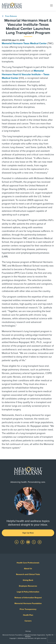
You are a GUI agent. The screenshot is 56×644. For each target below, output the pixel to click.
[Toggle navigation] (51, 5)
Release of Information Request (28, 598)
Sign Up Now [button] (28, 533)
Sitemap (28, 631)
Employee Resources (28, 586)
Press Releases (9, 16)
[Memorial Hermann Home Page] (12, 5)
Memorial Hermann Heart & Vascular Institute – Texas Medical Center (26, 74)
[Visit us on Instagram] (40, 542)
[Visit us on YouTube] (28, 542)
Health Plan (28, 615)
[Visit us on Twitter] (34, 542)
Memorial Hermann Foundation (28, 603)
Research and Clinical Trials (28, 574)
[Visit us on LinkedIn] (17, 542)
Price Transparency (28, 609)
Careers (28, 621)
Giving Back (28, 580)
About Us (28, 569)
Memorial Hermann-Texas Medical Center (24, 43)
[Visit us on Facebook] (23, 542)
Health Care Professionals (28, 563)
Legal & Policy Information (28, 592)
